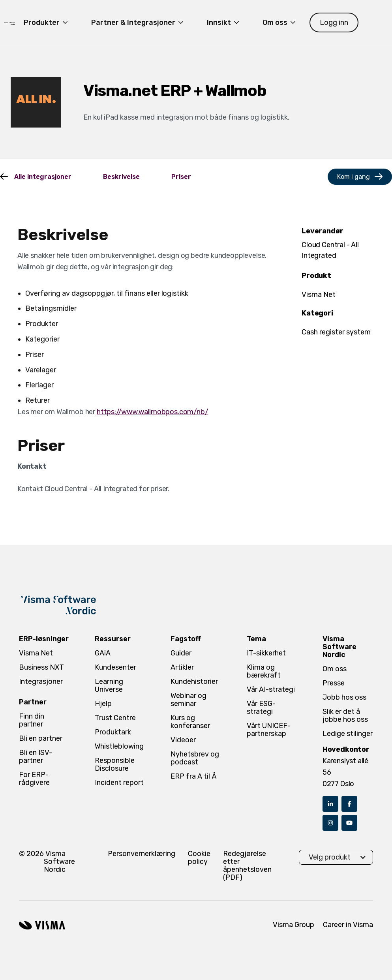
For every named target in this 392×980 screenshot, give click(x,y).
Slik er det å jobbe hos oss (345, 715)
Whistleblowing (119, 746)
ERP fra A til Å (194, 776)
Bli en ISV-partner (36, 757)
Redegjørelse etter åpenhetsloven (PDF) (247, 865)
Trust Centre (115, 718)
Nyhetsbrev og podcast (195, 758)
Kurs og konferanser (190, 722)
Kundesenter (115, 667)
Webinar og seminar (188, 700)
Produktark (113, 732)
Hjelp (103, 704)
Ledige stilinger (348, 734)
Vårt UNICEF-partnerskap (269, 730)
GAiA (103, 653)
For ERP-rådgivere (34, 779)
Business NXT (41, 667)
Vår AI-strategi (271, 689)
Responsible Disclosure (115, 764)
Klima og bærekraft (264, 671)
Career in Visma (348, 925)
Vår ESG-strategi (261, 708)
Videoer (183, 740)
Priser (181, 177)
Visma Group (294, 925)
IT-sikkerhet (266, 653)
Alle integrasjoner (43, 177)
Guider (181, 653)
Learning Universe (109, 685)
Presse (334, 683)
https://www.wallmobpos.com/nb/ (153, 412)
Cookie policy (199, 858)
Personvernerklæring (142, 854)
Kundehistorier (194, 681)
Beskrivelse (121, 177)
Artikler (182, 667)
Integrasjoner (41, 681)
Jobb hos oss (344, 697)
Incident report (119, 783)
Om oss (335, 669)
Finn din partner (32, 720)
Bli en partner (41, 738)
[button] (46, 23)
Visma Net (36, 653)
